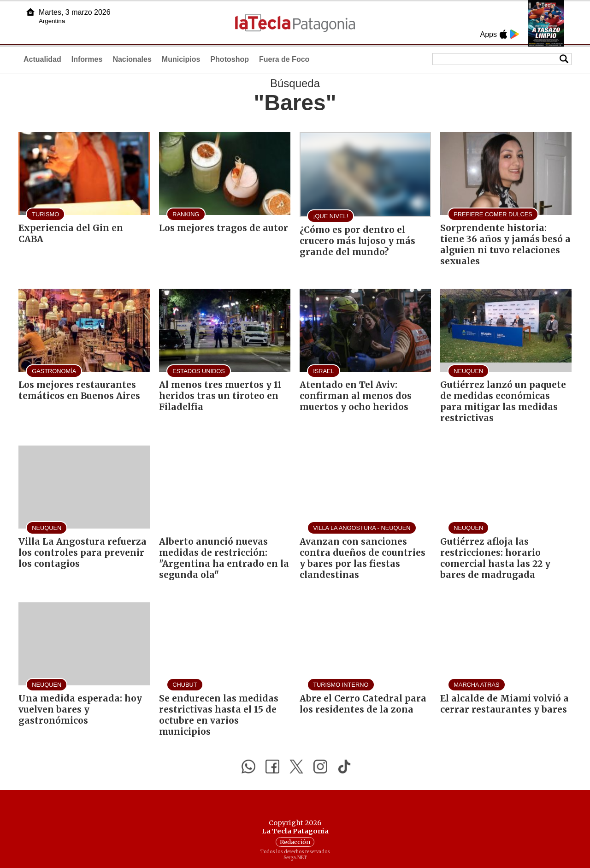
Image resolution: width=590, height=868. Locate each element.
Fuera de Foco (284, 59)
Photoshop (230, 59)
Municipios (181, 59)
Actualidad (42, 59)
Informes (87, 59)
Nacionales (132, 59)
